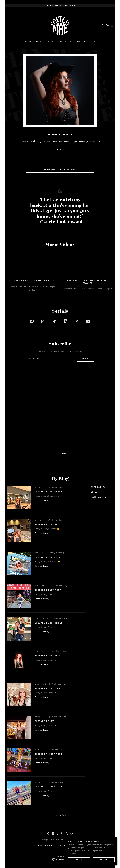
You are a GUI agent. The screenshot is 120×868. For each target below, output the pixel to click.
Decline (83, 860)
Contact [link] (81, 41)
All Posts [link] (95, 492)
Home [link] (28, 41)
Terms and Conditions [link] (69, 846)
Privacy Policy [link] (46, 846)
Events (60, 150)
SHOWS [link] (51, 41)
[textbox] (50, 358)
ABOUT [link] (39, 41)
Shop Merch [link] (65, 41)
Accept (105, 860)
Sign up (86, 358)
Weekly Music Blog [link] (98, 497)
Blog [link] (92, 41)
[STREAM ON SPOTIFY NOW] (60, 5)
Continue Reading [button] (42, 500)
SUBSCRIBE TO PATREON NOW (60, 169)
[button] (112, 25)
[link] (60, 25)
